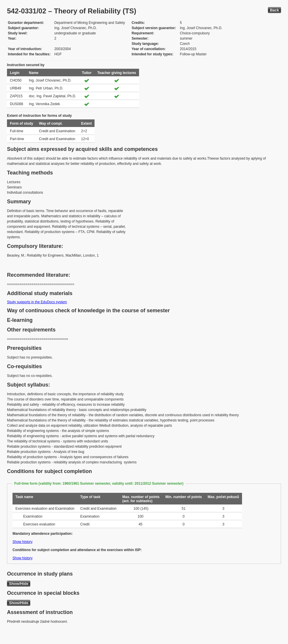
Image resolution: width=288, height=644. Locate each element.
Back (274, 10)
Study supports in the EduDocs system (37, 302)
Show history (23, 542)
